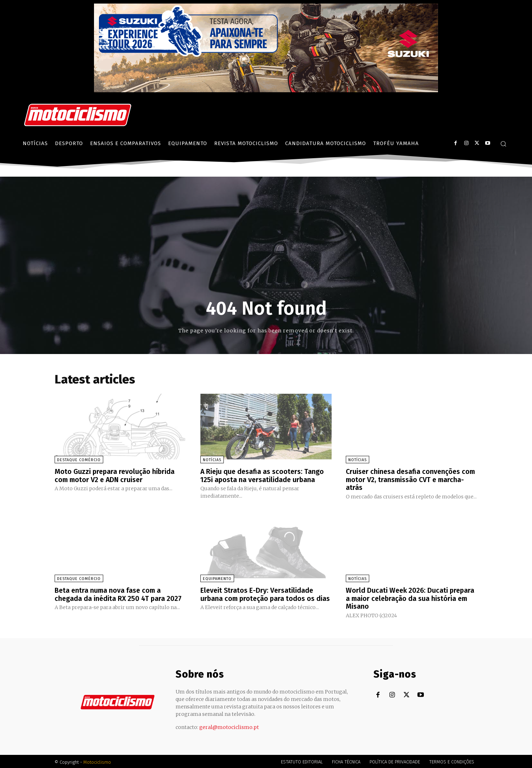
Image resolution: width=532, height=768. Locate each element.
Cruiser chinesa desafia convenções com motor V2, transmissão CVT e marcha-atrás (404, 479)
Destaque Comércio (79, 460)
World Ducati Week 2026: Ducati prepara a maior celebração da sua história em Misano (411, 597)
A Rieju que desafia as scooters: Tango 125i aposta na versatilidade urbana (263, 475)
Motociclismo (97, 761)
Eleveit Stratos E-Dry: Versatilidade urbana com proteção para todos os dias (259, 597)
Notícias (212, 460)
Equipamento (217, 578)
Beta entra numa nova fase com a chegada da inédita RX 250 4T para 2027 (119, 593)
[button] (503, 144)
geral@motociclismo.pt (229, 726)
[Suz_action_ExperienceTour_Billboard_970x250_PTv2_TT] (266, 90)
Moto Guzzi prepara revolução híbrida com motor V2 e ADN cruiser (116, 475)
